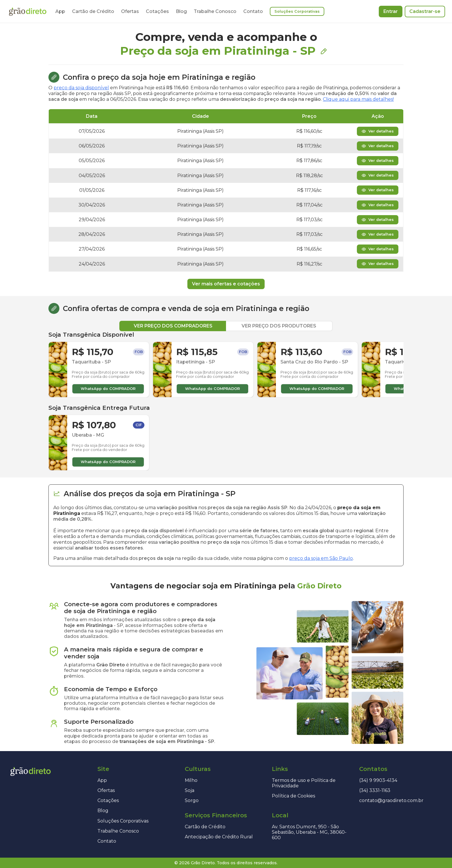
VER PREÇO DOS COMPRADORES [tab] (173, 326)
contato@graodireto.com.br (391, 800)
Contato (253, 11)
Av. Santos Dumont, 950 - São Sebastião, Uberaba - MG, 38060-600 (309, 832)
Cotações (157, 11)
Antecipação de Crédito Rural (219, 837)
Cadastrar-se (425, 11)
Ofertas (130, 11)
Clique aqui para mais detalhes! (358, 99)
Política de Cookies (293, 796)
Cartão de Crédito (93, 11)
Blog (181, 11)
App (60, 11)
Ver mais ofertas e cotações (226, 284)
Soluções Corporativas (297, 11)
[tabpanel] (226, 401)
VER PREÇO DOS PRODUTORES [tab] (279, 326)
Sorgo (192, 800)
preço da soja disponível (81, 88)
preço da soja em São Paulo (321, 558)
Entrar (391, 11)
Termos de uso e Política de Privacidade (304, 783)
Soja (190, 790)
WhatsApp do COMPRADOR (108, 389)
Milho (191, 780)
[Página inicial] (28, 12)
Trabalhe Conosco (215, 11)
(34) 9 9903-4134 (378, 780)
